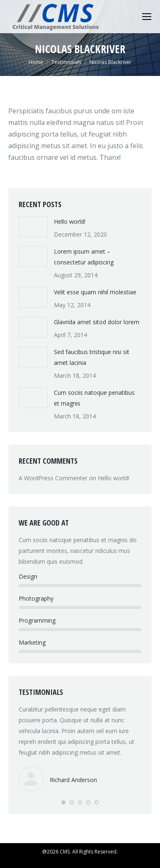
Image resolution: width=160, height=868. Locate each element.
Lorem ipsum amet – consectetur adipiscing (84, 257)
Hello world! (70, 221)
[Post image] (33, 227)
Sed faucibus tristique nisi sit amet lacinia (92, 357)
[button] (63, 802)
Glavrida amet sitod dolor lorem (97, 322)
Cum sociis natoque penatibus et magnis (94, 398)
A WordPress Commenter (53, 478)
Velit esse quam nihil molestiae (95, 292)
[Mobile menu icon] (147, 17)
